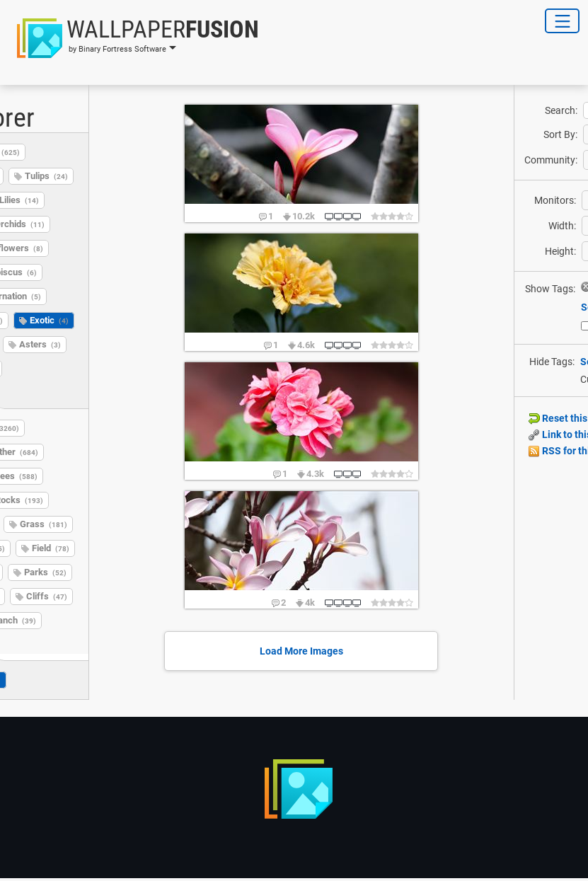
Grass (44, 524)
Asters (40, 344)
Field (51, 548)
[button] (134, 38)
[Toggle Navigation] (562, 21)
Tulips (46, 176)
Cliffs (47, 596)
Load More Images (301, 651)
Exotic (49, 320)
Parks (45, 572)
